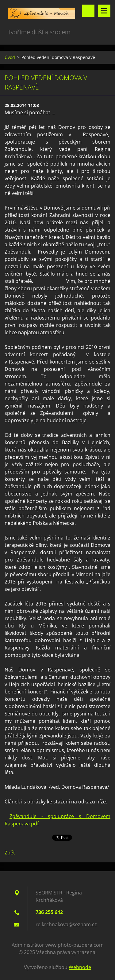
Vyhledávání (88, 11)
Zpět (10, 853)
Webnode (80, 967)
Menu (104, 11)
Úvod (10, 57)
